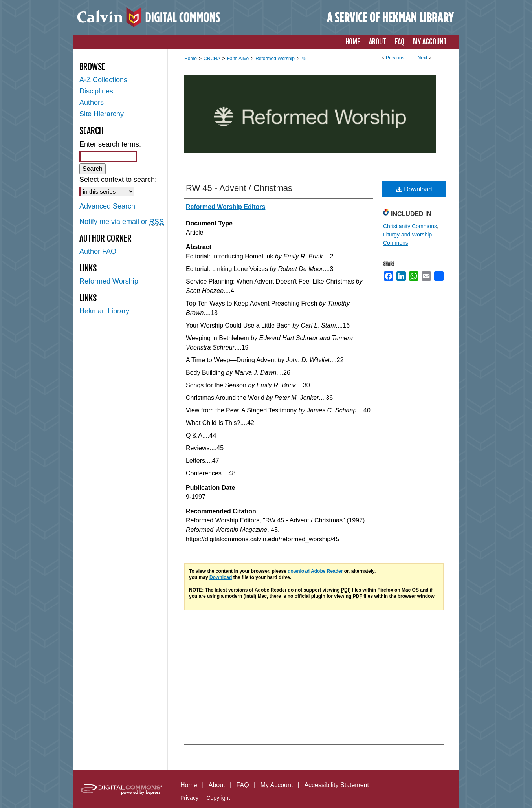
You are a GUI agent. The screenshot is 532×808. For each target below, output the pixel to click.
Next (423, 58)
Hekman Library (104, 311)
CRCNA (212, 59)
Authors (92, 103)
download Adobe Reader (315, 571)
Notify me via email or (122, 222)
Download (414, 189)
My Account (277, 785)
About (217, 785)
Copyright (218, 798)
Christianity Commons (410, 226)
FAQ (243, 785)
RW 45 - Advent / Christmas (239, 188)
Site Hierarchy (102, 114)
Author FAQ (98, 251)
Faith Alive (238, 59)
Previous (395, 58)
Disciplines (96, 91)
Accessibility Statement (337, 785)
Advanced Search (107, 206)
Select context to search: (118, 180)
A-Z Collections (103, 80)
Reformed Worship (275, 59)
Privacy (189, 798)
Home (191, 59)
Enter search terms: (110, 144)
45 (304, 59)
